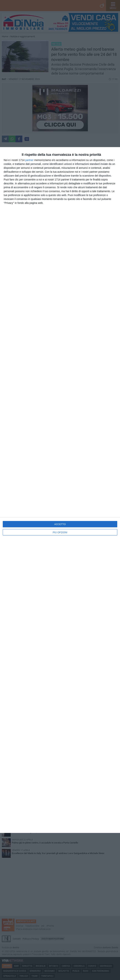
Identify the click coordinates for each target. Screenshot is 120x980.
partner (29, 160)
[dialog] (60, 490)
